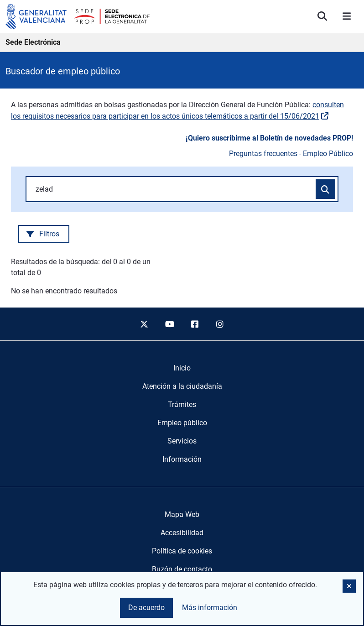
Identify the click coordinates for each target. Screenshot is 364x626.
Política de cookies (182, 551)
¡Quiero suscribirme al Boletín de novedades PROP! (269, 138)
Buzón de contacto (182, 569)
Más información (210, 608)
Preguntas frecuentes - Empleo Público (291, 154)
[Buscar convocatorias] (326, 189)
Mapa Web (182, 514)
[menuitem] (182, 368)
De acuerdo (146, 608)
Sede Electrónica (33, 42)
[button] (349, 586)
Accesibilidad (182, 533)
